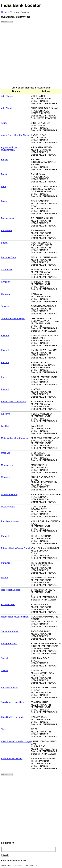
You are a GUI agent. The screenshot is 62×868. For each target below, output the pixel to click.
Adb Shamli (7, 108)
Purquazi (5, 563)
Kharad (5, 377)
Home (4, 12)
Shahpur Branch (9, 644)
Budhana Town (8, 257)
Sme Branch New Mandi (13, 702)
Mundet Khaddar (9, 495)
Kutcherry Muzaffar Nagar (14, 402)
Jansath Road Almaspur (13, 318)
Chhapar (5, 282)
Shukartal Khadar (10, 688)
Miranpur (5, 477)
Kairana (5, 336)
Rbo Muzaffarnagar (11, 590)
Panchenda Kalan (10, 521)
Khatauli (5, 389)
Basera (5, 201)
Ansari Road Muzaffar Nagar (15, 135)
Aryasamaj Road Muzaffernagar (9, 149)
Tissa (4, 729)
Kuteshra (6, 414)
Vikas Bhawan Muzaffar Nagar (16, 741)
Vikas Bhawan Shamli (12, 759)
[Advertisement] (31, 56)
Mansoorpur (7, 465)
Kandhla (5, 363)
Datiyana (5, 294)
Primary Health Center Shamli (16, 548)
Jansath (5, 306)
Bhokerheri (6, 231)
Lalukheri (6, 426)
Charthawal (7, 270)
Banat (4, 174)
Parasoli (5, 536)
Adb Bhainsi (7, 96)
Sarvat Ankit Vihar (10, 631)
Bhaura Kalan (8, 218)
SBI (11, 12)
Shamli (4, 658)
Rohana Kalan (8, 605)
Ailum (4, 123)
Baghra (5, 160)
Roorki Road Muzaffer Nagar (15, 617)
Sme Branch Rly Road (12, 717)
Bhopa (4, 243)
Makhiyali (6, 453)
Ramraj (5, 578)
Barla (4, 187)
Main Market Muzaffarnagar (15, 438)
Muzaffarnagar (8, 507)
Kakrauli (5, 350)
